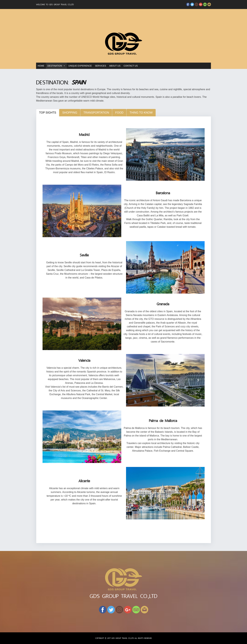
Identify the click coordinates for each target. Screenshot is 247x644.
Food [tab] (119, 113)
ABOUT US (115, 66)
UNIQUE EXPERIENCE (80, 66)
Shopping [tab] (70, 113)
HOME (41, 66)
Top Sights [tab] (48, 113)
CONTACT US (131, 66)
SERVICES (101, 66)
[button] (132, 154)
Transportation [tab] (96, 113)
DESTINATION (55, 66)
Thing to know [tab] (141, 113)
